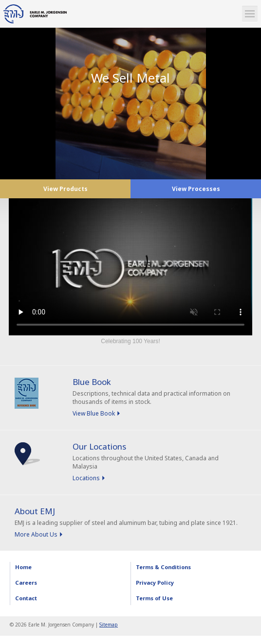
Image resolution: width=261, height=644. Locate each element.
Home (23, 567)
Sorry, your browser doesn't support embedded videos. (130, 267)
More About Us (36, 534)
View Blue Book (94, 413)
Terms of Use (154, 598)
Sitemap (109, 625)
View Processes (196, 189)
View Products (65, 189)
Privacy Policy (155, 583)
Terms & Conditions (163, 567)
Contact (26, 598)
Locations (86, 478)
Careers (26, 583)
